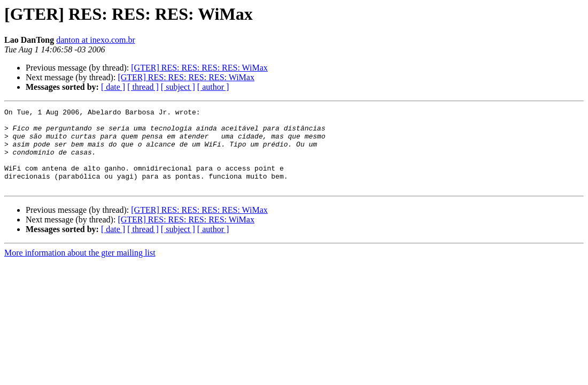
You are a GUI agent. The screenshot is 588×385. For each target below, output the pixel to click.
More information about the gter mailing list (80, 269)
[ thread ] (143, 87)
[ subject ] (178, 87)
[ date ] (113, 87)
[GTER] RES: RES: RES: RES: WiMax (199, 68)
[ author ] (213, 87)
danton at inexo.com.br (96, 40)
